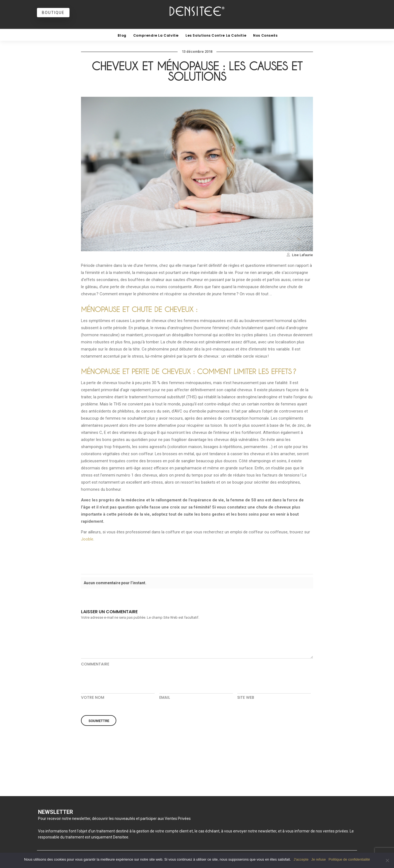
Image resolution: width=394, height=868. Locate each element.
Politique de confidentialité (349, 859)
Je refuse (318, 859)
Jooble (87, 539)
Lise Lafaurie (302, 255)
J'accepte (301, 859)
